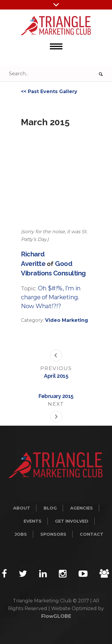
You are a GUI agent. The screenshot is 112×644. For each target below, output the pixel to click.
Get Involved (72, 521)
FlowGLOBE (56, 616)
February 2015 (56, 396)
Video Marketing (67, 320)
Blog (50, 508)
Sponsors (53, 534)
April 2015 (56, 376)
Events (33, 521)
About (22, 508)
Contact (92, 534)
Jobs (21, 534)
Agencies (82, 508)
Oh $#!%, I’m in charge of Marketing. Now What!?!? (51, 297)
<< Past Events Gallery (49, 91)
